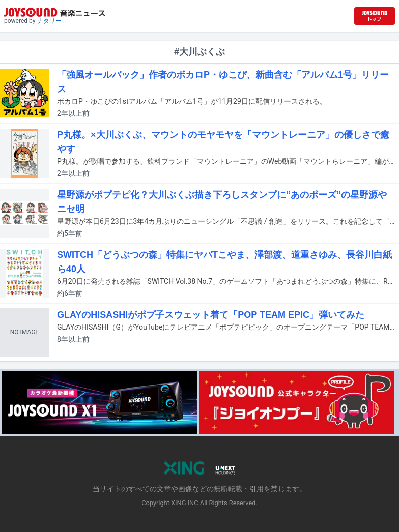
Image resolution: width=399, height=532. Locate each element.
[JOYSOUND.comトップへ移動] (375, 16)
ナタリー (49, 21)
